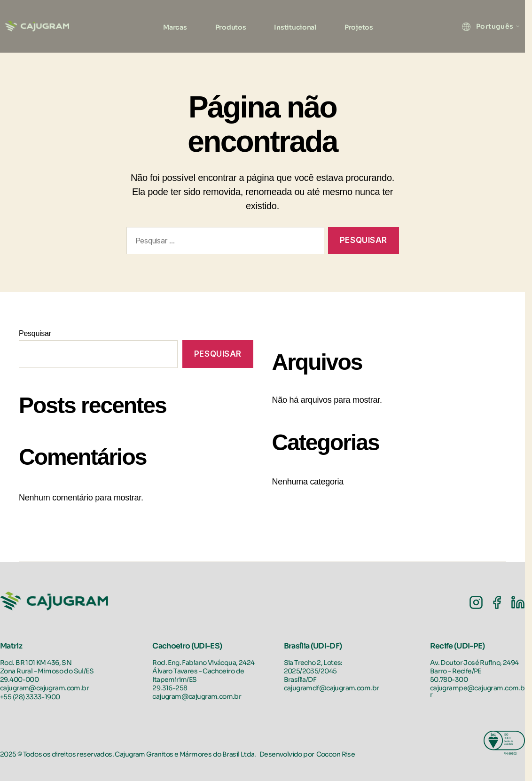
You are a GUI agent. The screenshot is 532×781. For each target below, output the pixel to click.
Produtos (231, 27)
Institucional (295, 27)
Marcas (175, 27)
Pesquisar (35, 333)
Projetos (359, 27)
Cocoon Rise (336, 754)
